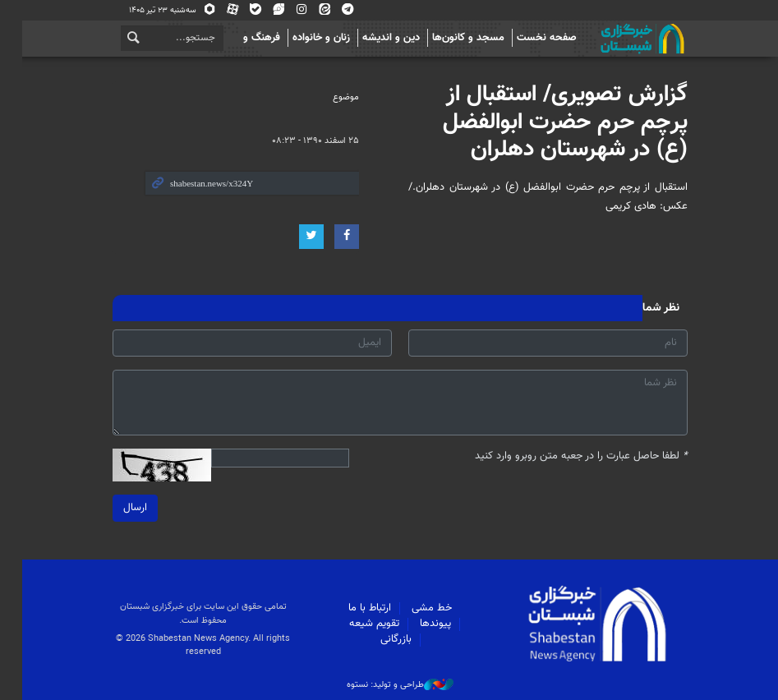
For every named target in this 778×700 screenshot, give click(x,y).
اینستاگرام (291, 10)
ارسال (124, 508)
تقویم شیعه (363, 624)
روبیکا (199, 10)
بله (245, 10)
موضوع (335, 97)
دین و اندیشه (380, 38)
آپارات (222, 10)
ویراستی (268, 10)
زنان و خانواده (311, 38)
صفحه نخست (536, 38)
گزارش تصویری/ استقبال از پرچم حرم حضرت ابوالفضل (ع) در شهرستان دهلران (555, 122)
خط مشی (421, 608)
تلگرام (337, 10)
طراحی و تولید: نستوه (389, 685)
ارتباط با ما (359, 608)
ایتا (314, 10)
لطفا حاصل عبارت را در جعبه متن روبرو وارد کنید (571, 456)
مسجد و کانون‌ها (458, 38)
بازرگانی (384, 639)
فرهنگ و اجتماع (235, 38)
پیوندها (424, 624)
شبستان (587, 39)
